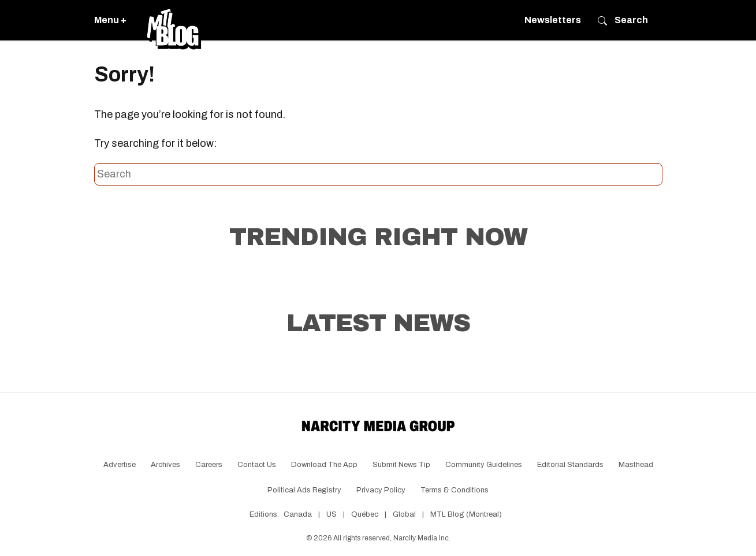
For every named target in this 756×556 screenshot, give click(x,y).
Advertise (120, 465)
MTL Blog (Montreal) (466, 514)
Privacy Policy (381, 490)
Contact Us (257, 465)
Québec (365, 514)
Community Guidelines (484, 465)
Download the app (324, 465)
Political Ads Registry (304, 490)
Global (404, 514)
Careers (209, 465)
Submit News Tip (401, 465)
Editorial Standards (570, 465)
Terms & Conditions (455, 490)
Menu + (110, 20)
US (332, 514)
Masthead (636, 465)
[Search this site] (378, 175)
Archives (165, 465)
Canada (298, 514)
